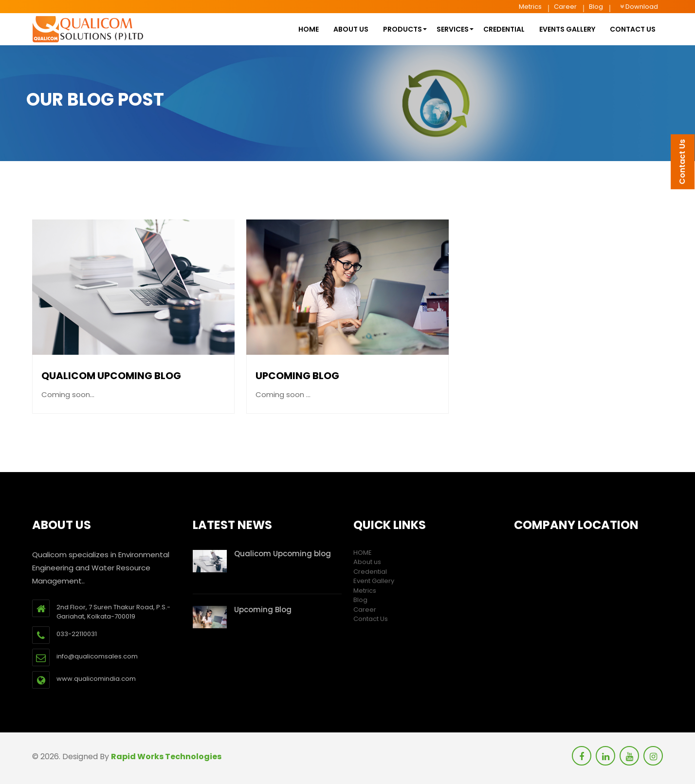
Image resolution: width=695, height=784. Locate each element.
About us (351, 29)
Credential (504, 29)
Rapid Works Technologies (166, 757)
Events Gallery (567, 29)
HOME (309, 29)
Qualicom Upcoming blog (111, 376)
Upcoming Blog (297, 376)
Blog (596, 7)
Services (453, 29)
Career (565, 7)
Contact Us (371, 619)
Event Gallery (374, 581)
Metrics (530, 7)
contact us (633, 29)
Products (402, 29)
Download (639, 7)
